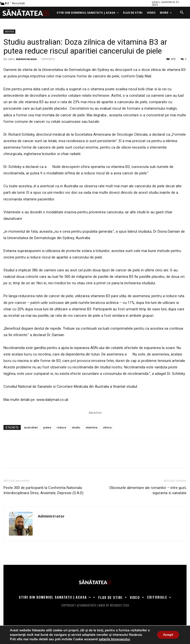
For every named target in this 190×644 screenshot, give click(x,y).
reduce (61, 427)
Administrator (26, 59)
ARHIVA (9, 32)
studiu (76, 427)
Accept (166, 632)
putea (47, 427)
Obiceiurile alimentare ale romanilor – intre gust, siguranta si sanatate (148, 490)
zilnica (107, 427)
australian (31, 427)
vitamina (92, 427)
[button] (182, 13)
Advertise (95, 413)
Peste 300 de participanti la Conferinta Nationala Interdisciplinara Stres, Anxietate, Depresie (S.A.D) (43, 490)
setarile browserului (113, 639)
